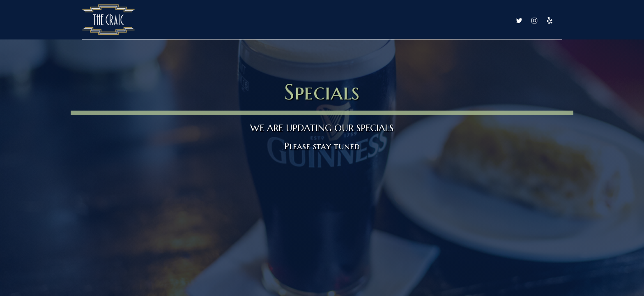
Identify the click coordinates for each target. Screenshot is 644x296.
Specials (404, 21)
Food (335, 21)
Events (439, 21)
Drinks (367, 21)
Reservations (484, 21)
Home (303, 21)
